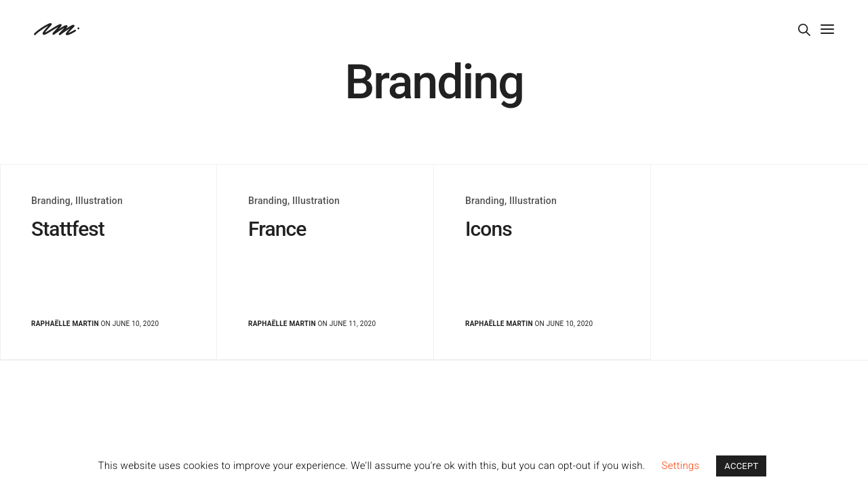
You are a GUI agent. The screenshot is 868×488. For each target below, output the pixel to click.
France (277, 229)
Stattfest (68, 229)
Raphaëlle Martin (65, 324)
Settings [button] (681, 466)
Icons (489, 229)
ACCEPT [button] (741, 466)
